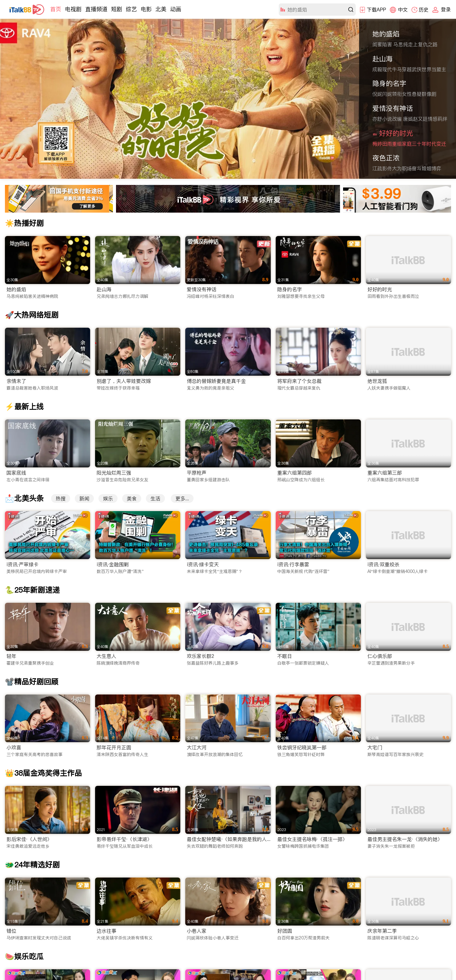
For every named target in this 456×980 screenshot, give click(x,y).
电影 (146, 9)
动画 (176, 9)
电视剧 (73, 9)
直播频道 (96, 9)
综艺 (131, 9)
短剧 (117, 9)
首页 (56, 9)
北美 (161, 9)
